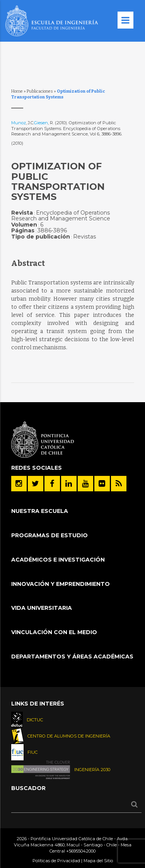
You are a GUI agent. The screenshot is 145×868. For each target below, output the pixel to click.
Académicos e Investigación (58, 560)
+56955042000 (81, 851)
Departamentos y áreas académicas (72, 656)
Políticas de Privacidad (56, 861)
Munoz (19, 123)
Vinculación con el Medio (54, 632)
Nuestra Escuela (40, 511)
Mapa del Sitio (98, 861)
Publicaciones (40, 91)
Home (17, 91)
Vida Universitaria (42, 608)
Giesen (41, 123)
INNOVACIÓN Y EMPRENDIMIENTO (61, 584)
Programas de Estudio (49, 535)
